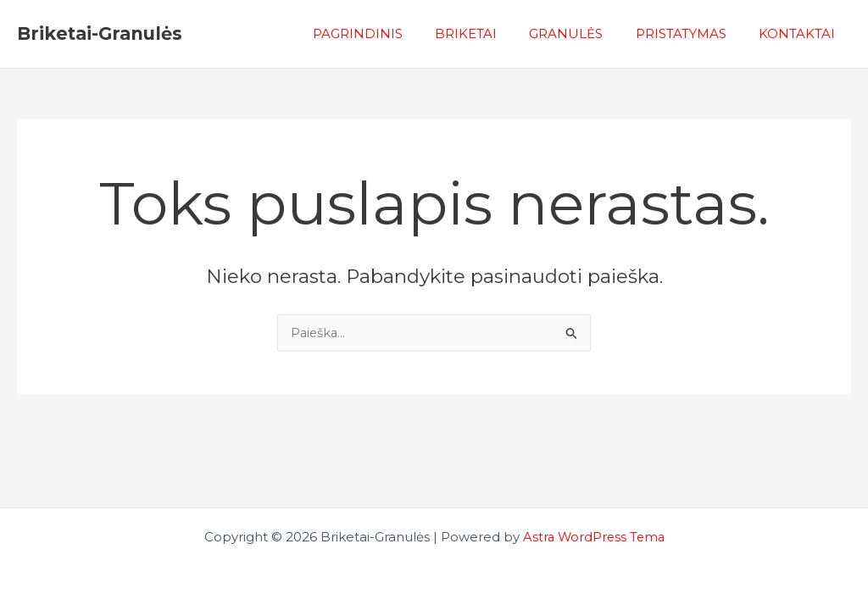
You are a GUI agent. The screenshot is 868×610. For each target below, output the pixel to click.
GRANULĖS (584, 33)
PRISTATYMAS (691, 33)
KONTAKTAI (800, 33)
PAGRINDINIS (389, 33)
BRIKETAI (490, 33)
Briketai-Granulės (100, 33)
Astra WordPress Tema (593, 537)
